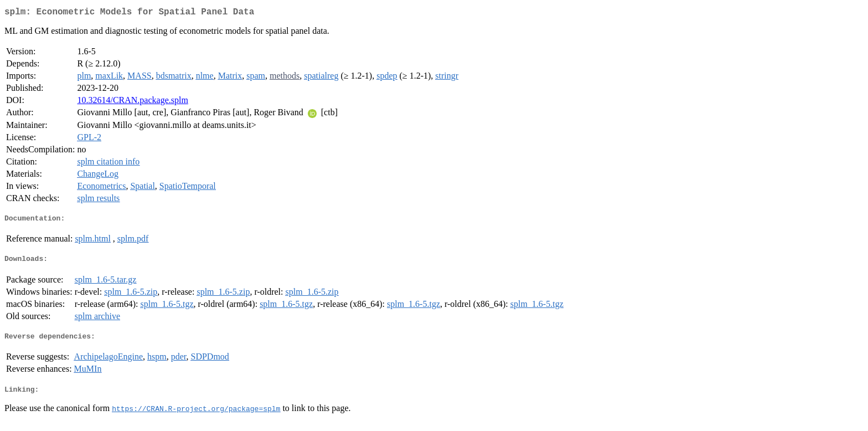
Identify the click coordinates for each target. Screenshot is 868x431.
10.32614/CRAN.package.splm (132, 102)
